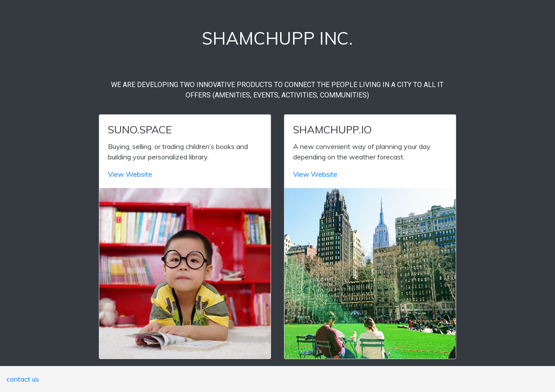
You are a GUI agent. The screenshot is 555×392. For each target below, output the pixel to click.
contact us (23, 379)
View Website (130, 174)
